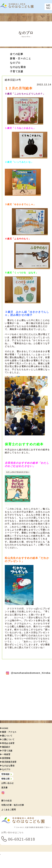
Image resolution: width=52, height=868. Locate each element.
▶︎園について (6, 736)
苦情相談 (7, 774)
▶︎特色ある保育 (7, 743)
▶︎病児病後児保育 (8, 762)
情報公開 (7, 779)
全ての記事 (17, 54)
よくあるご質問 (9, 810)
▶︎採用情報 (5, 758)
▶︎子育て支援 (6, 751)
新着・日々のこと (21, 59)
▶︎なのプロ (5, 769)
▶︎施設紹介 (5, 747)
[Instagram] (27, 793)
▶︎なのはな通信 (7, 766)
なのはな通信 (18, 67)
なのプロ (15, 63)
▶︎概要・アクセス (8, 732)
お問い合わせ (8, 783)
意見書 (4, 788)
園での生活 (6, 801)
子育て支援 (17, 71)
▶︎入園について (7, 739)
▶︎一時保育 (5, 754)
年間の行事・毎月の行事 (13, 805)
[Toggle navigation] (48, 7)
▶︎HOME (4, 728)
